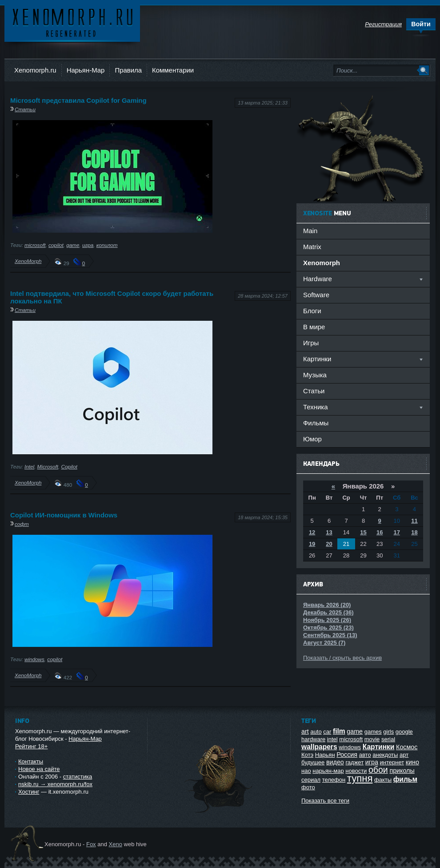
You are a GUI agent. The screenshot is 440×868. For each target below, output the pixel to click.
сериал (311, 780)
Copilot (69, 466)
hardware (313, 739)
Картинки (379, 747)
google (404, 732)
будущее (313, 762)
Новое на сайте (39, 769)
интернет (392, 762)
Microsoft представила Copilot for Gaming (78, 100)
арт (404, 755)
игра (88, 245)
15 (363, 532)
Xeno (116, 844)
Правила (128, 70)
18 (414, 532)
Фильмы (316, 423)
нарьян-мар (328, 771)
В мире (314, 327)
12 (312, 532)
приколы (402, 771)
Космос (407, 747)
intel (332, 739)
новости (356, 771)
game (73, 245)
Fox (91, 844)
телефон (334, 780)
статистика (78, 777)
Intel (29, 466)
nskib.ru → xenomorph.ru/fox (55, 784)
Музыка (315, 375)
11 (414, 521)
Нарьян (325, 755)
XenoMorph (28, 261)
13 (329, 532)
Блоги (312, 311)
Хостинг (29, 792)
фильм (405, 779)
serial (388, 739)
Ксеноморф (72, 22)
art (305, 731)
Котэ (307, 755)
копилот (107, 245)
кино (412, 762)
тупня (360, 778)
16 (380, 532)
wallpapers (319, 747)
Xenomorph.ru (35, 70)
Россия (347, 755)
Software (316, 295)
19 (312, 544)
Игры (311, 343)
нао (306, 771)
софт (22, 524)
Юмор (312, 439)
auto (316, 732)
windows (34, 659)
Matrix (312, 247)
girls (388, 732)
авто (365, 755)
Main (310, 231)
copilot (56, 245)
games (373, 732)
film (339, 731)
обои (378, 770)
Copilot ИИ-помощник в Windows (64, 515)
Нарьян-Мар (86, 70)
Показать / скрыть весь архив (342, 658)
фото (308, 787)
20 (329, 544)
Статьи (25, 109)
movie (372, 739)
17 (397, 532)
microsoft (35, 245)
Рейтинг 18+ (31, 746)
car (327, 732)
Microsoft (48, 466)
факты (383, 780)
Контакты (31, 761)
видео (335, 762)
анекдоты (385, 755)
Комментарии (173, 70)
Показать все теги (325, 801)
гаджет (354, 762)
